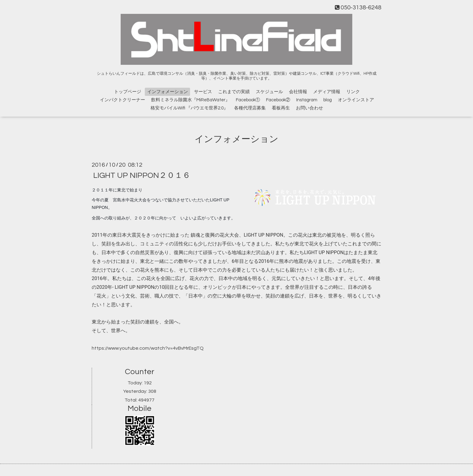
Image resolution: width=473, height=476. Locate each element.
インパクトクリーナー (122, 100)
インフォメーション (168, 92)
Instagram (307, 100)
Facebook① (248, 100)
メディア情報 (327, 92)
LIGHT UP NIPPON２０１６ (142, 175)
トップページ (128, 92)
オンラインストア (356, 100)
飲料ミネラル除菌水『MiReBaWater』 (190, 100)
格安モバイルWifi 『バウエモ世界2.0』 (189, 108)
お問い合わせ (310, 108)
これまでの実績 (234, 92)
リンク (353, 92)
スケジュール (269, 92)
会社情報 (298, 92)
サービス (203, 92)
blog (328, 100)
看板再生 (281, 108)
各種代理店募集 (250, 108)
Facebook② (278, 100)
